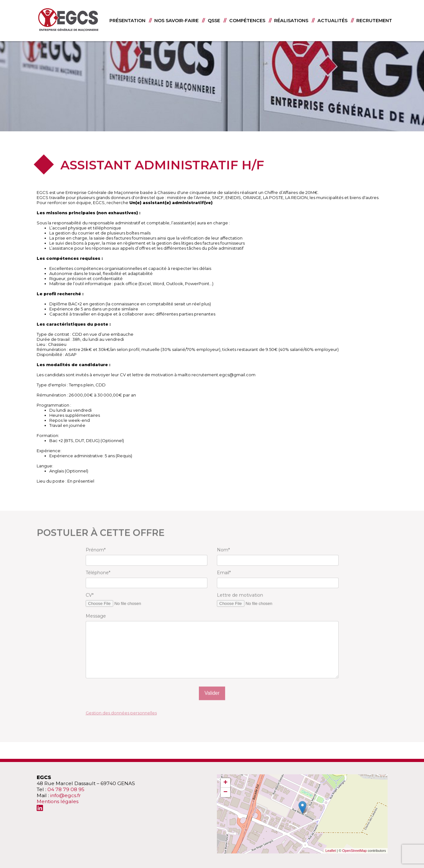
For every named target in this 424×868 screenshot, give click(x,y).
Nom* (223, 559)
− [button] (225, 792)
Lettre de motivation (240, 604)
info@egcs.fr (66, 795)
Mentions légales (58, 801)
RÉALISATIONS (291, 21)
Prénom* (96, 559)
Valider (212, 702)
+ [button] (225, 783)
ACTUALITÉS (332, 21)
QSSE (214, 21)
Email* (224, 582)
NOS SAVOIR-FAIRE (176, 21)
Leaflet (331, 851)
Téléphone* (98, 582)
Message (96, 625)
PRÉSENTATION (127, 21)
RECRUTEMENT (374, 21)
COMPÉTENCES (247, 21)
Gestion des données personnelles (121, 722)
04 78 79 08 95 (66, 789)
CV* (90, 604)
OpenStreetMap (354, 851)
